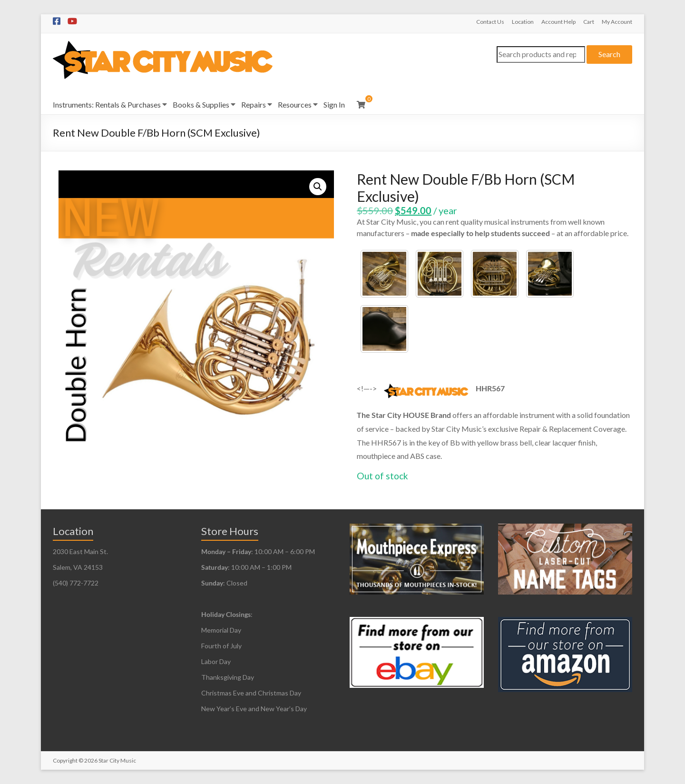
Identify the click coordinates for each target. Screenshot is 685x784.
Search (609, 54)
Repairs (254, 104)
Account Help (558, 22)
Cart (589, 22)
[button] (318, 187)
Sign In (334, 104)
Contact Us (490, 22)
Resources (295, 104)
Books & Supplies (201, 104)
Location (523, 22)
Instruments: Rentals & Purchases (107, 104)
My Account (617, 22)
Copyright (65, 760)
